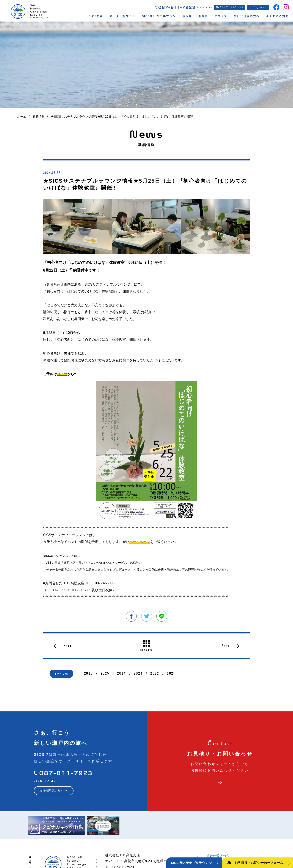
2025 (105, 673)
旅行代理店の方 (218, 856)
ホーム (22, 117)
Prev (226, 646)
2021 (171, 673)
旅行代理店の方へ (51, 791)
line (162, 616)
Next (68, 646)
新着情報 (39, 117)
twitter (147, 616)
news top (146, 649)
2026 (88, 673)
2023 (138, 673)
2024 (121, 673)
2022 (155, 673)
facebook (131, 616)
